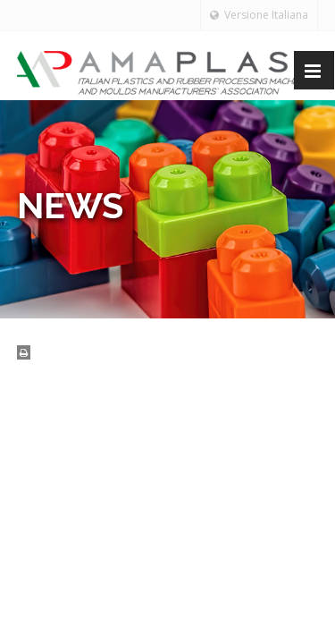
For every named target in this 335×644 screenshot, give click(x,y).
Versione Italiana (259, 15)
